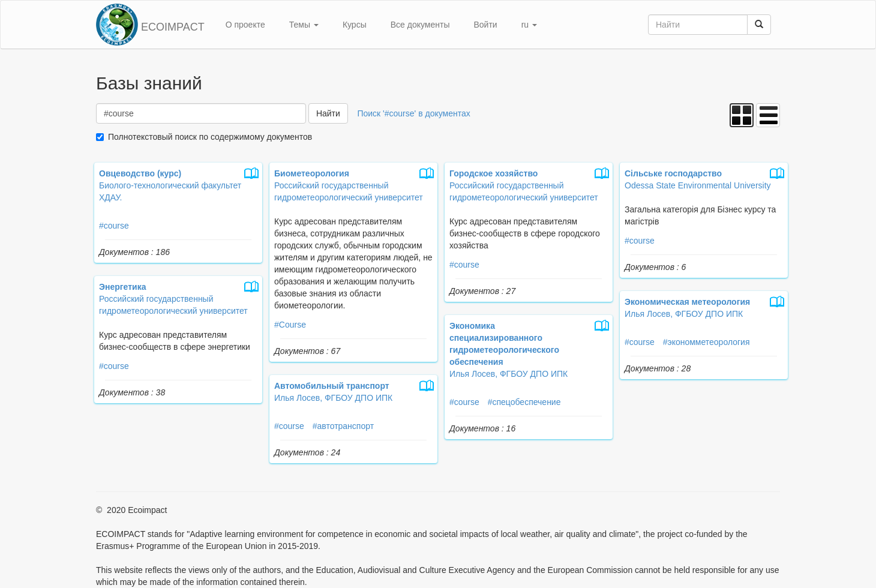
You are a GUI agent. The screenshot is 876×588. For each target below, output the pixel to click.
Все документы (420, 25)
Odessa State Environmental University (698, 185)
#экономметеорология (706, 342)
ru (529, 25)
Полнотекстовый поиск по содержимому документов (210, 137)
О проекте (245, 25)
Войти (485, 25)
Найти (328, 113)
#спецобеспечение (524, 402)
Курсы (355, 25)
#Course (290, 325)
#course (114, 226)
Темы (304, 25)
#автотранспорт (343, 426)
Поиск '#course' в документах (413, 113)
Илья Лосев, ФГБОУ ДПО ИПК (684, 314)
